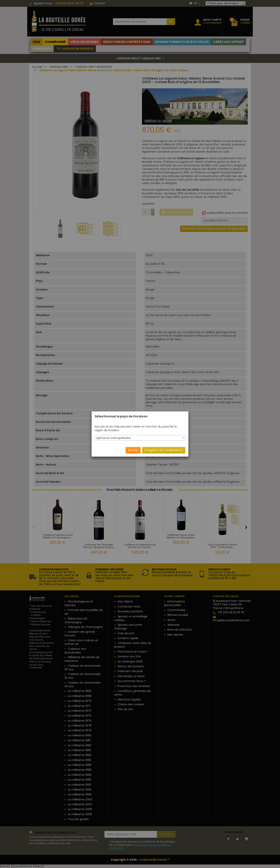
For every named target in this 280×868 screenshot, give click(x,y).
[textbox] (140, 438)
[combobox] (140, 438)
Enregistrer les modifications (164, 450)
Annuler (133, 450)
